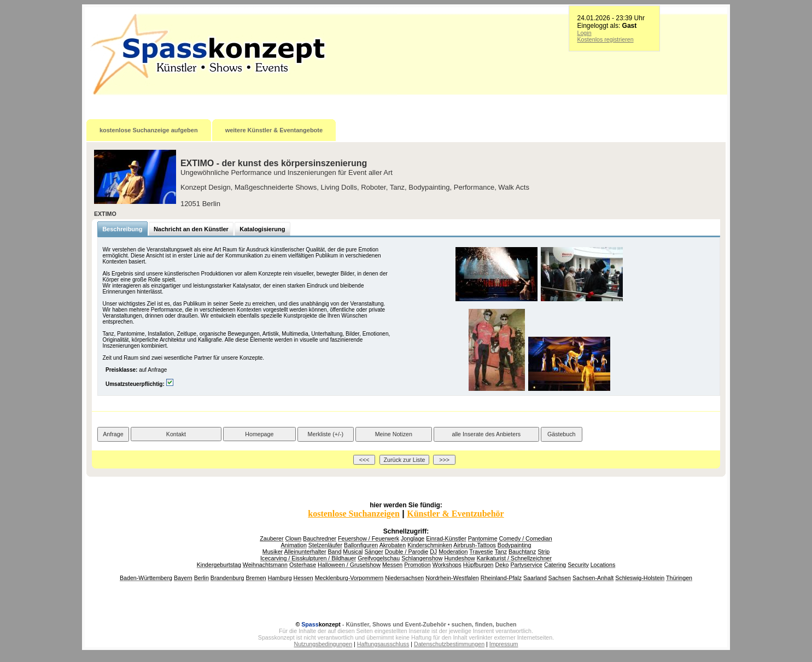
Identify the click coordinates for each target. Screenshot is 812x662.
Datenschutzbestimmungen (449, 644)
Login (585, 33)
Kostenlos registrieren (606, 39)
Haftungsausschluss (383, 644)
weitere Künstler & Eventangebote (274, 130)
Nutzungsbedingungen (323, 644)
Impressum (504, 644)
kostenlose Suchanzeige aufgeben (149, 130)
